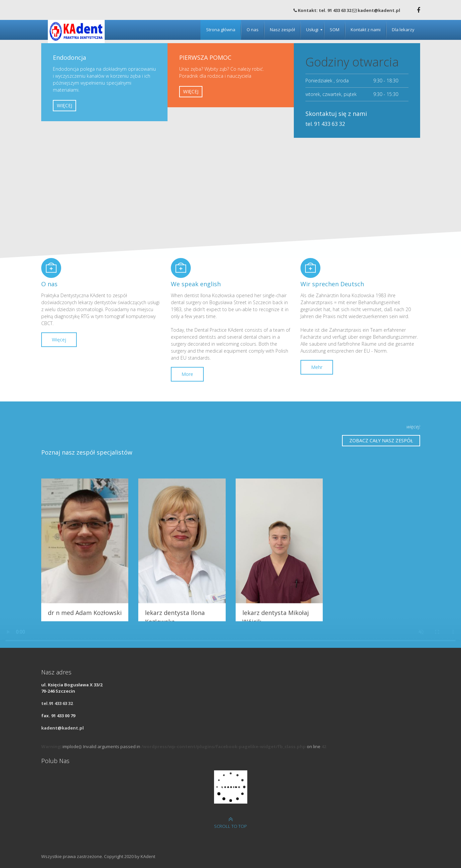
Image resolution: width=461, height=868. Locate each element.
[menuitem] (221, 30)
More (187, 374)
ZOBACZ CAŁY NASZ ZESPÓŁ (381, 440)
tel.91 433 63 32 (57, 703)
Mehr (317, 367)
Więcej (59, 340)
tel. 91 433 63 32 (325, 124)
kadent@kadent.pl (62, 728)
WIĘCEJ (64, 105)
